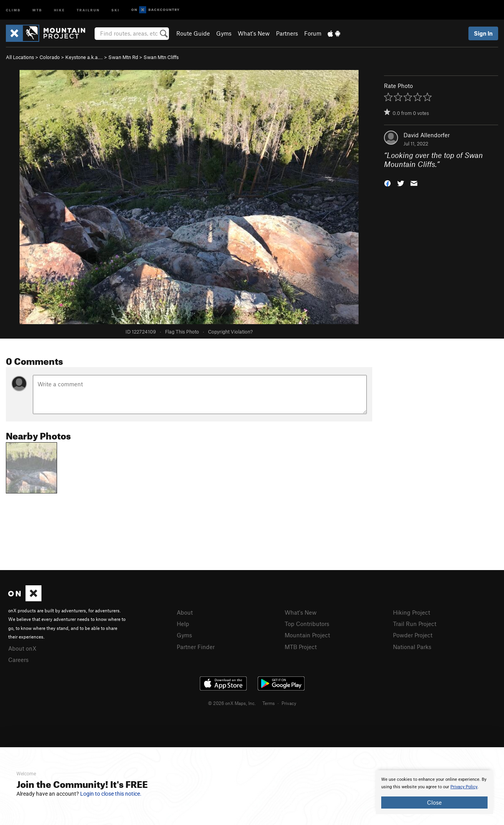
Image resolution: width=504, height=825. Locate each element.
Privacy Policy (464, 787)
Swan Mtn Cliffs (161, 57)
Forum (313, 33)
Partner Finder (196, 647)
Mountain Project (307, 635)
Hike (59, 10)
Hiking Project (412, 612)
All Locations (20, 57)
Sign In (483, 33)
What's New (254, 33)
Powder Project (413, 635)
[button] (387, 182)
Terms (269, 703)
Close (434, 802)
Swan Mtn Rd (123, 57)
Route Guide (193, 33)
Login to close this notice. (111, 794)
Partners (287, 33)
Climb (13, 10)
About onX (22, 648)
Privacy (289, 703)
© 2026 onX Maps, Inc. (232, 703)
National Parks (412, 647)
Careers (18, 660)
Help (183, 624)
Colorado (50, 57)
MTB (37, 10)
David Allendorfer (427, 135)
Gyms (224, 33)
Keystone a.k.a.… (84, 57)
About (185, 612)
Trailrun (88, 10)
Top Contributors (307, 624)
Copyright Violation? (230, 332)
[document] (434, 792)
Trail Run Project (415, 624)
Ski (116, 10)
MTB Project (301, 647)
